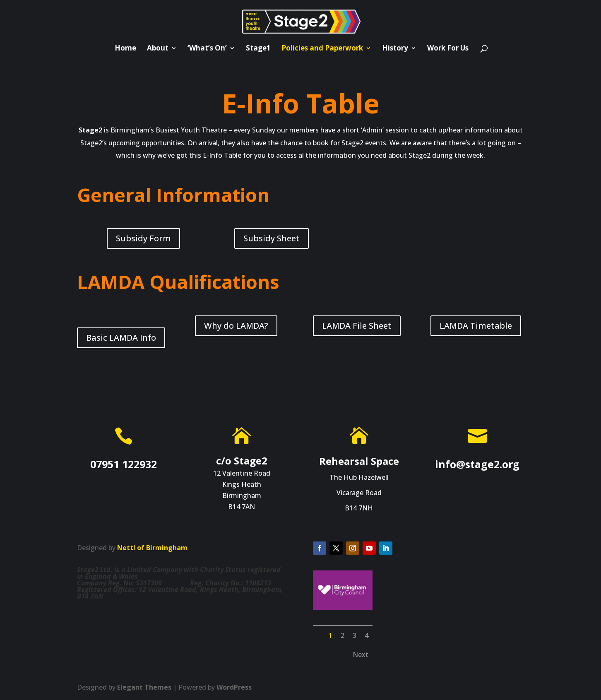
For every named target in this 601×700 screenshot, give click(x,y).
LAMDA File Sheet (357, 326)
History (395, 49)
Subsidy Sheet (272, 238)
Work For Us (448, 49)
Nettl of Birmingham (152, 548)
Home (125, 49)
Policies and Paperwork (322, 49)
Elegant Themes (144, 687)
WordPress (234, 687)
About (158, 49)
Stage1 (258, 49)
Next (361, 654)
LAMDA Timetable (476, 326)
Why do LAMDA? (236, 326)
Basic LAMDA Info (121, 338)
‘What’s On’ (207, 49)
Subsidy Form (143, 238)
